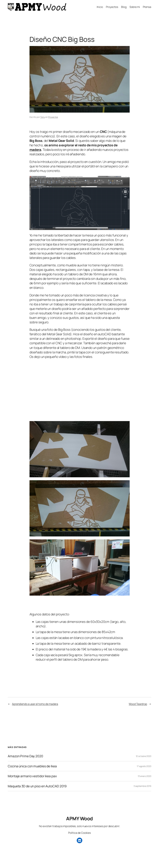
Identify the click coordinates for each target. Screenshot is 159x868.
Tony (43, 117)
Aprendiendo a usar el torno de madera (35, 704)
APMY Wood (79, 818)
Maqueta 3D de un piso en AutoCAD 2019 (37, 786)
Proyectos (53, 117)
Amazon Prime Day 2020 (25, 756)
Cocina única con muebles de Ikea (32, 766)
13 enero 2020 (144, 776)
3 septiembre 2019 (142, 786)
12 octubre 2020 (144, 756)
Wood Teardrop (138, 704)
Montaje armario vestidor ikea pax (32, 776)
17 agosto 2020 (144, 766)
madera (35, 150)
